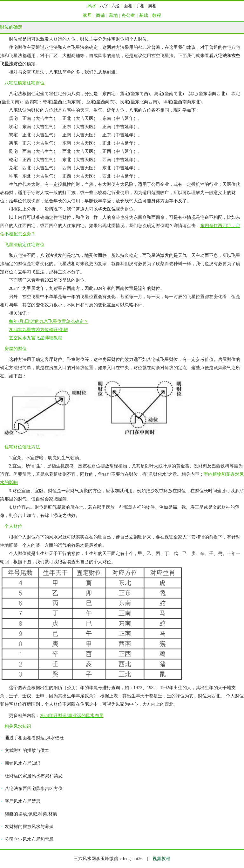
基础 (144, 15)
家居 (87, 15)
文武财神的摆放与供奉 (27, 751)
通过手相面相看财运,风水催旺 (34, 738)
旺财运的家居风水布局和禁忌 (34, 776)
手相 (140, 6)
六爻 (116, 6)
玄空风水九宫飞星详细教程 (36, 338)
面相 (128, 6)
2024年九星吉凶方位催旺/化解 (38, 330)
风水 (92, 6)
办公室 (128, 15)
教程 (157, 15)
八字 (104, 6)
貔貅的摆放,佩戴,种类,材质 (31, 814)
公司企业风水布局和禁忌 (29, 839)
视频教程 (161, 859)
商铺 (100, 15)
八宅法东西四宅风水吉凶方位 (34, 789)
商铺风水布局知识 (23, 763)
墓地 (113, 15)
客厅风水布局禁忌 (23, 801)
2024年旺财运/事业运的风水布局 (72, 716)
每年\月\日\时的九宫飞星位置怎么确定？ (49, 321)
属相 (152, 6)
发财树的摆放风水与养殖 (29, 827)
